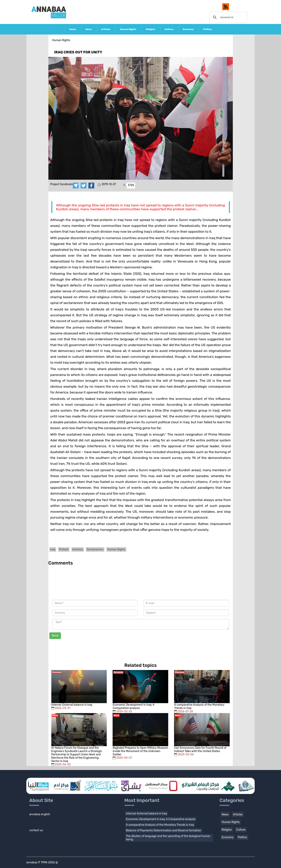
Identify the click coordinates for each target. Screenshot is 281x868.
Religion (150, 29)
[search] (228, 17)
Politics (208, 29)
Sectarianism (95, 549)
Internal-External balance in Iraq (147, 814)
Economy (188, 29)
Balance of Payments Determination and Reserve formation (164, 830)
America (78, 549)
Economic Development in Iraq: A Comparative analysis (161, 819)
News (89, 29)
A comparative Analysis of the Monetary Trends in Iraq (160, 825)
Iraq (53, 549)
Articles (106, 29)
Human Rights (128, 29)
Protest (64, 549)
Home (73, 29)
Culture (169, 29)
